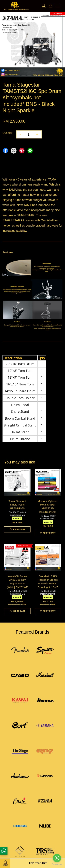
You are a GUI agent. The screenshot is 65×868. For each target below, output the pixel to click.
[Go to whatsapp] (57, 858)
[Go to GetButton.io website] (57, 865)
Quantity (7, 133)
